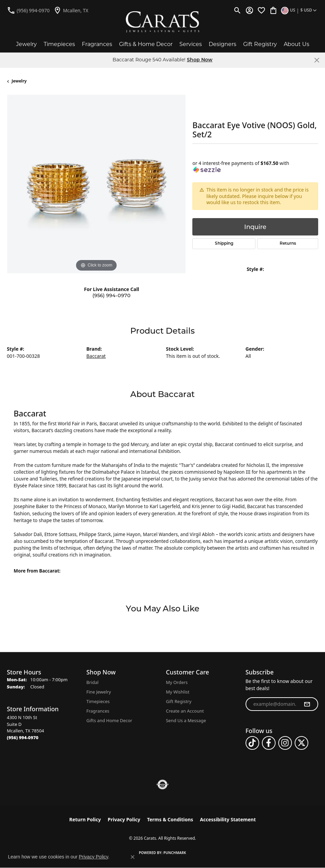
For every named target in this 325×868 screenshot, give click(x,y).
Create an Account (185, 711)
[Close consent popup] (133, 857)
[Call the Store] (23, 737)
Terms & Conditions (170, 819)
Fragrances (97, 44)
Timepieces (59, 44)
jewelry (19, 81)
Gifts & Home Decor (146, 44)
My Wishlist (178, 692)
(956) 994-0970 (112, 295)
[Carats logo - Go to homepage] (162, 22)
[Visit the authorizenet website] (162, 785)
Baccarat (96, 356)
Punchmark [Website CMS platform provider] (175, 853)
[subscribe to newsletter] (307, 704)
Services (191, 44)
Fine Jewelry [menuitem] (99, 692)
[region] (96, 184)
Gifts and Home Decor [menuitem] (109, 720)
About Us (297, 44)
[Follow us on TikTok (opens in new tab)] (252, 743)
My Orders (177, 682)
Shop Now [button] (200, 60)
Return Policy (85, 819)
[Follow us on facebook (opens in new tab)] (269, 743)
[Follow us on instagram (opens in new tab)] (285, 743)
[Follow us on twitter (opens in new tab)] (301, 743)
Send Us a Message (186, 720)
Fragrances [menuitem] (98, 711)
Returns (288, 244)
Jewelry (26, 44)
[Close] (317, 60)
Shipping (224, 244)
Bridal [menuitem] (92, 682)
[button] (238, 10)
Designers (223, 44)
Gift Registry (260, 44)
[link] (28, 10)
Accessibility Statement (228, 819)
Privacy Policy (124, 819)
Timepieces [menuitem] (98, 701)
